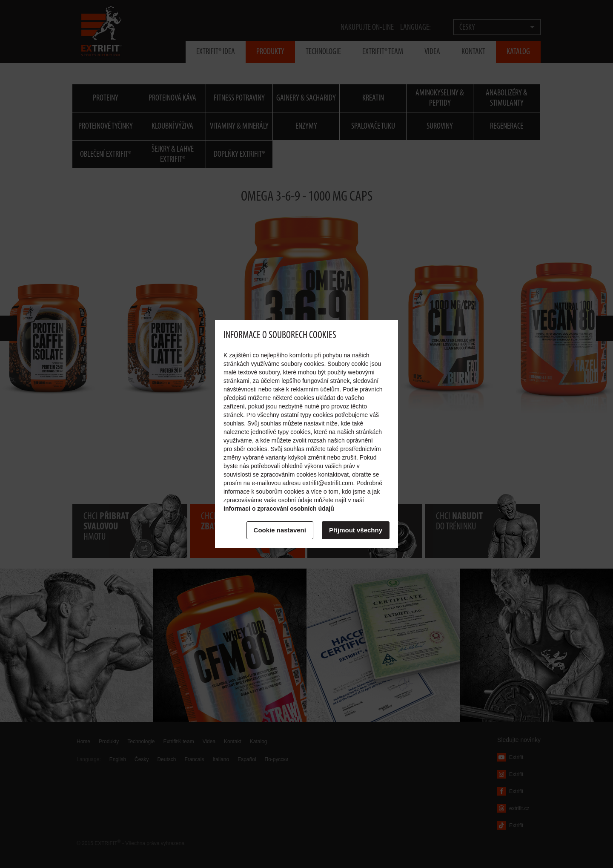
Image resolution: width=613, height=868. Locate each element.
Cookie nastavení (280, 530)
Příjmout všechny (356, 530)
